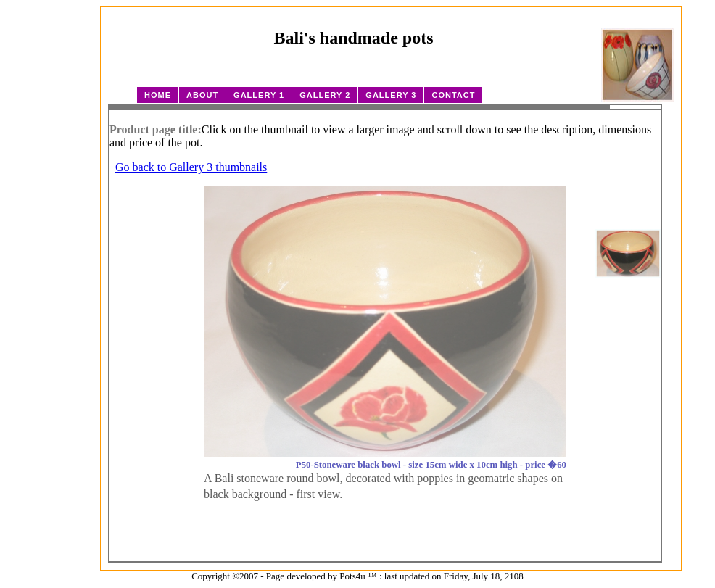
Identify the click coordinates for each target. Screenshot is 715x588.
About (202, 95)
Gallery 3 (391, 95)
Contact (453, 95)
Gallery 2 (325, 95)
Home (158, 95)
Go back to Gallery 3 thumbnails (191, 167)
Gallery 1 (259, 95)
